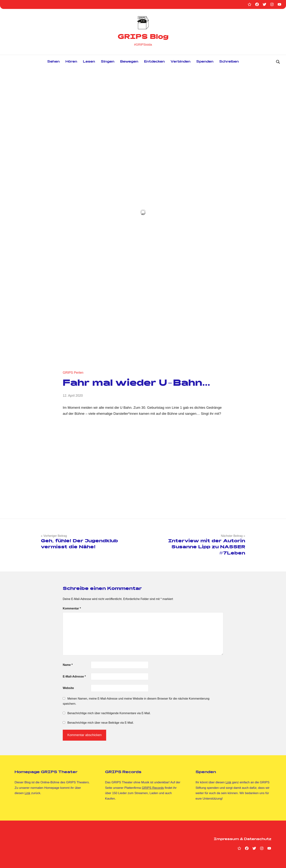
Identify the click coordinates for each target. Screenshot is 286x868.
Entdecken (154, 62)
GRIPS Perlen (73, 373)
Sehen (53, 62)
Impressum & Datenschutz (243, 839)
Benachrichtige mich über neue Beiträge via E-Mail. (101, 723)
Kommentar (72, 608)
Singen (108, 62)
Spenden (205, 62)
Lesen (89, 62)
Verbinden (180, 62)
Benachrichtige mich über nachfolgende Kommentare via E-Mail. (109, 713)
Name (68, 665)
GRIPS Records (153, 788)
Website (68, 688)
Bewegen (129, 62)
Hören (71, 62)
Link (27, 793)
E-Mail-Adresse (74, 676)
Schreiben (229, 62)
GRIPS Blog (143, 37)
